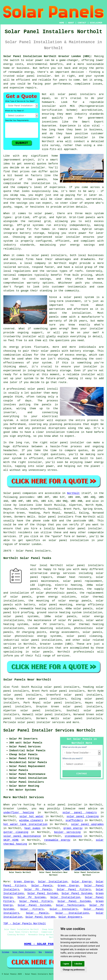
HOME (62, 23)
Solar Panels (42, 886)
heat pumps (32, 828)
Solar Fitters (32, 909)
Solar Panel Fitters (74, 890)
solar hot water (31, 816)
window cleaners (31, 820)
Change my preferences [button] (74, 970)
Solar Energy (82, 882)
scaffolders (74, 820)
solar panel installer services (41, 722)
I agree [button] (66, 964)
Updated (49, 952)
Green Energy (24, 882)
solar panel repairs (80, 813)
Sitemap (6, 952)
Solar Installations (72, 913)
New (40, 952)
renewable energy (57, 840)
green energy (73, 828)
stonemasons (73, 836)
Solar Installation (53, 882)
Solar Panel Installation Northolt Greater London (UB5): (48, 56)
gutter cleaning (16, 832)
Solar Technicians (70, 905)
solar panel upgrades (87, 824)
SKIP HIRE (11, 840)
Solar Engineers (70, 917)
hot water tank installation (25, 824)
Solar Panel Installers (24, 952)
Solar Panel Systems (43, 893)
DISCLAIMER (96, 23)
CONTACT (82, 23)
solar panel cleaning (83, 816)
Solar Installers (64, 909)
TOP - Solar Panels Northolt (25, 924)
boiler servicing (67, 832)
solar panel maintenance (22, 836)
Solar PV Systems (32, 897)
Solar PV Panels (38, 890)
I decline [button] (78, 964)
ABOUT (71, 23)
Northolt (73, 493)
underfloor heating (19, 813)
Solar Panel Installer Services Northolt (49, 730)
